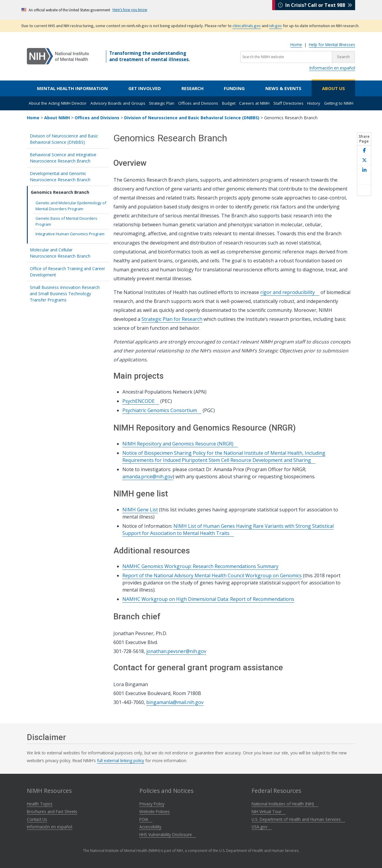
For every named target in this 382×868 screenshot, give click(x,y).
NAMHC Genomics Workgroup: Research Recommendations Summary (200, 566)
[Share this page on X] (364, 160)
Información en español (332, 68)
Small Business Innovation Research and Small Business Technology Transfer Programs (65, 294)
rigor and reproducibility (290, 292)
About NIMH (57, 118)
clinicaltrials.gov (247, 26)
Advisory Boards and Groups (118, 103)
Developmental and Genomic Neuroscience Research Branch (68, 177)
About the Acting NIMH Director (58, 103)
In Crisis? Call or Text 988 (315, 10)
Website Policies (155, 811)
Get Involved (145, 88)
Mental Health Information (72, 88)
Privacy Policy (152, 804)
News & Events (283, 88)
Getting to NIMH (339, 103)
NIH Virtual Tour (269, 811)
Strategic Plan (162, 103)
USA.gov (262, 827)
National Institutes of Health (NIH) (285, 804)
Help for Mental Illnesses (332, 45)
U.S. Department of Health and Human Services (298, 819)
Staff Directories (288, 103)
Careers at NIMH (254, 103)
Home (296, 45)
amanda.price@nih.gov (148, 476)
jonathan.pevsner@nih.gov (176, 651)
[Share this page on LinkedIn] (364, 170)
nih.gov (276, 26)
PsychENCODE (141, 401)
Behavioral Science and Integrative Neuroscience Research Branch (68, 158)
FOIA (146, 819)
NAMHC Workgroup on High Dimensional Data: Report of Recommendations (208, 599)
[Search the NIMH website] (286, 57)
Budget (229, 103)
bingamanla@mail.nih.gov (175, 702)
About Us (334, 88)
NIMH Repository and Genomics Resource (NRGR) (180, 444)
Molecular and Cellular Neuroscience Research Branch (68, 253)
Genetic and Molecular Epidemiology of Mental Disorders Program (71, 206)
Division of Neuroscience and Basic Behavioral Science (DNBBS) (192, 118)
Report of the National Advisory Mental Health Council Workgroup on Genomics (212, 575)
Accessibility (150, 827)
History (314, 103)
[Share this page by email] (364, 180)
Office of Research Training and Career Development (67, 272)
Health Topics (40, 804)
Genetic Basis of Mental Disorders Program (66, 221)
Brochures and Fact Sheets (52, 811)
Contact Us (37, 819)
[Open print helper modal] (364, 190)
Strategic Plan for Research (172, 319)
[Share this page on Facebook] (364, 150)
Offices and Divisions (198, 103)
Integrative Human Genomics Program (70, 234)
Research (192, 88)
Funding (234, 88)
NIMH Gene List (140, 510)
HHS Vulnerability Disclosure (168, 834)
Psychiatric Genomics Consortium (162, 410)
